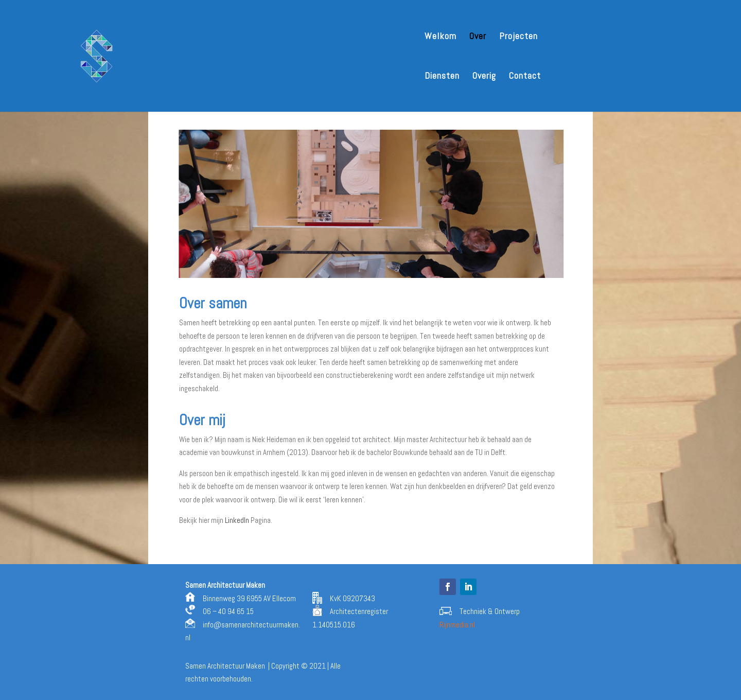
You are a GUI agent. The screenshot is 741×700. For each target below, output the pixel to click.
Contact (525, 77)
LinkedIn (237, 520)
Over (478, 37)
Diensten (442, 77)
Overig (484, 77)
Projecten (518, 37)
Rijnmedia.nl (457, 625)
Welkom (440, 37)
